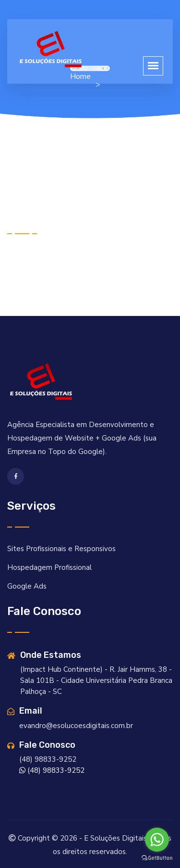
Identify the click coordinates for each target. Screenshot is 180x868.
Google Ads (27, 586)
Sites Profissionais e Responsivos (61, 549)
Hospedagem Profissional (49, 567)
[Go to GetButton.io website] (157, 858)
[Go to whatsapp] (157, 840)
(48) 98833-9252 (52, 770)
